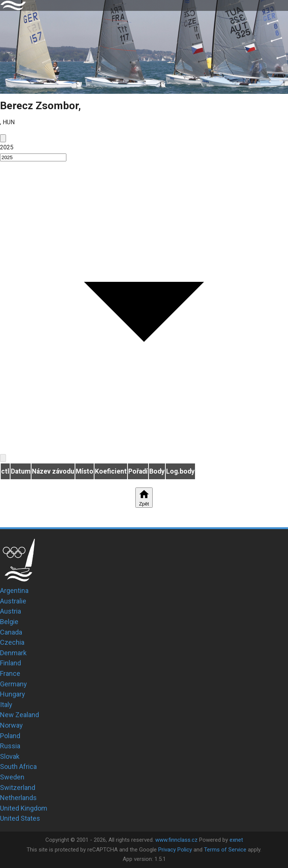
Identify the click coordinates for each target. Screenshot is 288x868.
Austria (10, 611)
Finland (10, 663)
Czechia (12, 642)
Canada (11, 632)
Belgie (9, 622)
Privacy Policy (175, 850)
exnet (236, 840)
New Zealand (19, 715)
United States (20, 818)
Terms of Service (225, 850)
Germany (13, 684)
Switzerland (18, 788)
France (10, 673)
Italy (6, 705)
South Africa (18, 766)
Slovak (10, 756)
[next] (3, 458)
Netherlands (18, 798)
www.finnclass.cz (176, 840)
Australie (13, 601)
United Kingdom (24, 808)
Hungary (13, 694)
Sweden (12, 777)
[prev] (3, 138)
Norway (11, 725)
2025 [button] (7, 147)
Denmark (13, 653)
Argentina (14, 590)
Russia (10, 746)
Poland (10, 736)
